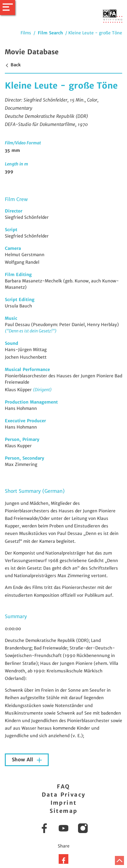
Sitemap (64, 811)
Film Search (50, 33)
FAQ (63, 786)
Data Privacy (64, 795)
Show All (23, 760)
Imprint (64, 803)
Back (13, 65)
